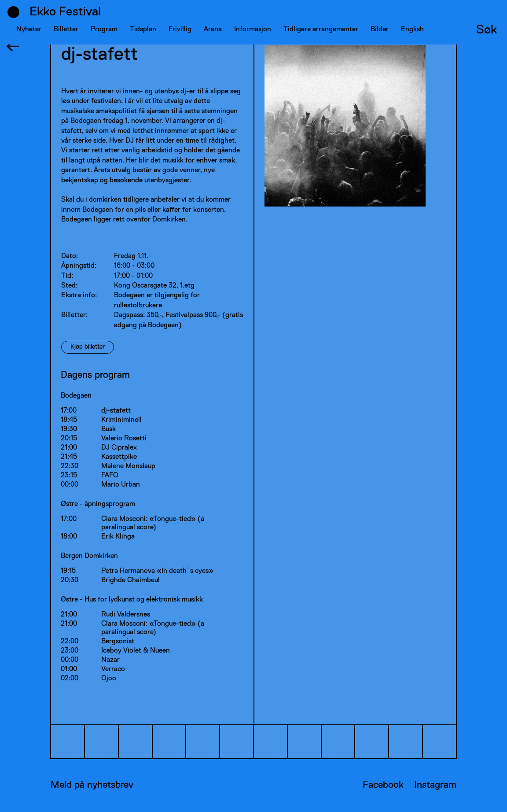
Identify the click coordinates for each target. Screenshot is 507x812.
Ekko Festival (65, 12)
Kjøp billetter (88, 347)
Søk (487, 30)
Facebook (383, 785)
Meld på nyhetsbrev (92, 785)
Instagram (435, 785)
